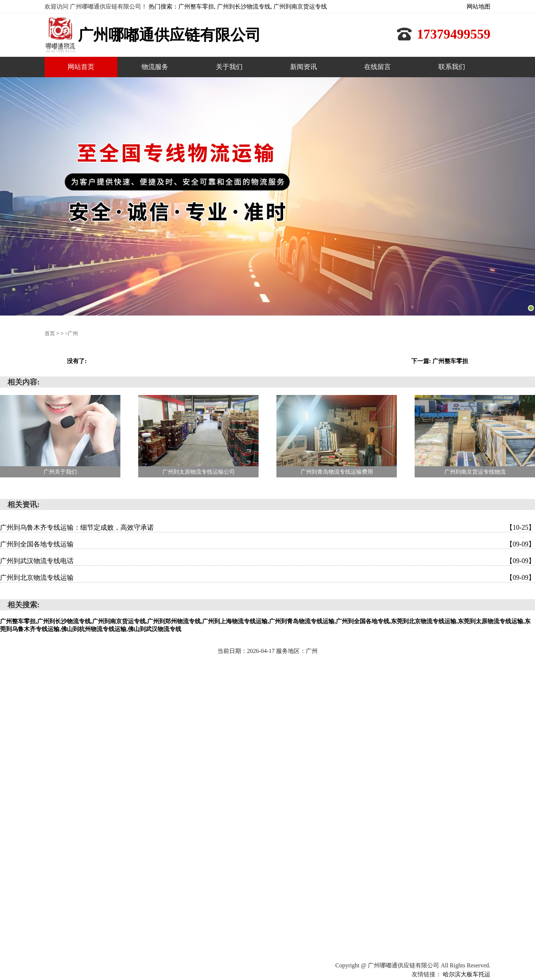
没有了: (77, 361)
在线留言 (377, 67)
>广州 (71, 334)
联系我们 (452, 67)
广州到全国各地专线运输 (267, 544)
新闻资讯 (304, 67)
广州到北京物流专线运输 (267, 578)
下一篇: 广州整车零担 (440, 361)
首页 (50, 334)
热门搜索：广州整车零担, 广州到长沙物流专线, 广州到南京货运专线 (238, 6)
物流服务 (155, 67)
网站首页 (81, 67)
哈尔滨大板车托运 (467, 974)
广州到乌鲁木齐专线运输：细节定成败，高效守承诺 (267, 527)
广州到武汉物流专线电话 (267, 561)
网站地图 (479, 6)
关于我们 (229, 67)
